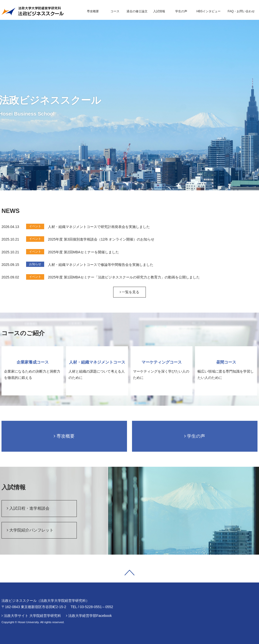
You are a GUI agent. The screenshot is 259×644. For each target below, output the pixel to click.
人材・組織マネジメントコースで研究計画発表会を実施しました (99, 227)
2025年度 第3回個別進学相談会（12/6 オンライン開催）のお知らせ (101, 239)
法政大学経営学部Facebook (90, 616)
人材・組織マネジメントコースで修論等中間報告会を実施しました (101, 265)
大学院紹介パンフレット (30, 530)
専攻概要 (64, 436)
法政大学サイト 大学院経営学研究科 (32, 616)
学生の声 (195, 436)
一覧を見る (130, 292)
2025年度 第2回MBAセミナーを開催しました (83, 252)
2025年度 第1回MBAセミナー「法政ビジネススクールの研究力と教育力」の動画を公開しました (124, 277)
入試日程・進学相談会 (28, 508)
